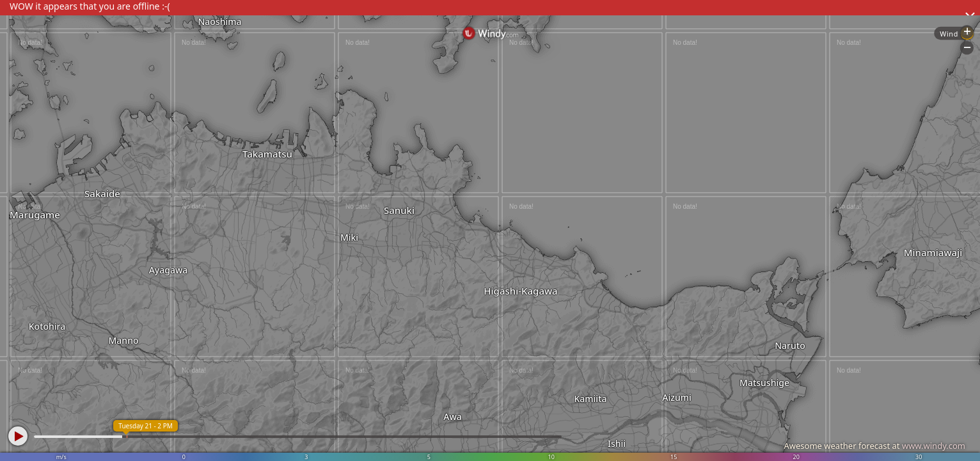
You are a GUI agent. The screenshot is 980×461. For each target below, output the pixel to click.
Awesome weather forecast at (874, 446)
